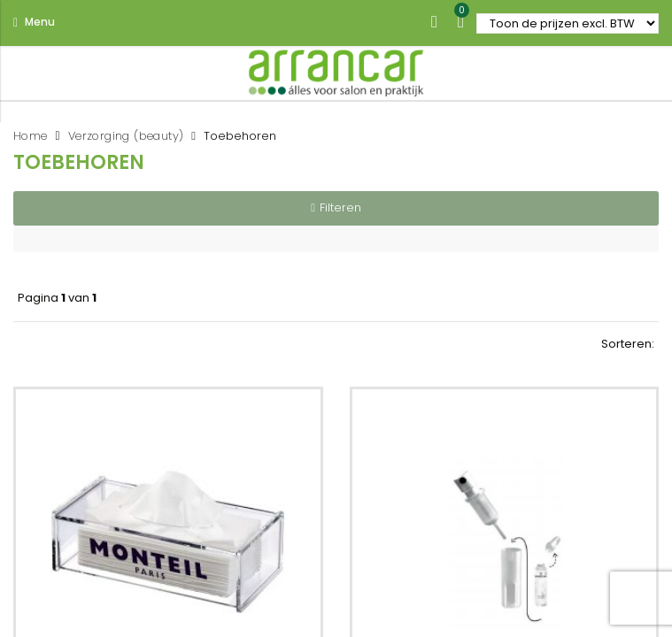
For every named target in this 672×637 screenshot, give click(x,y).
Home (31, 136)
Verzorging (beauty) (126, 136)
